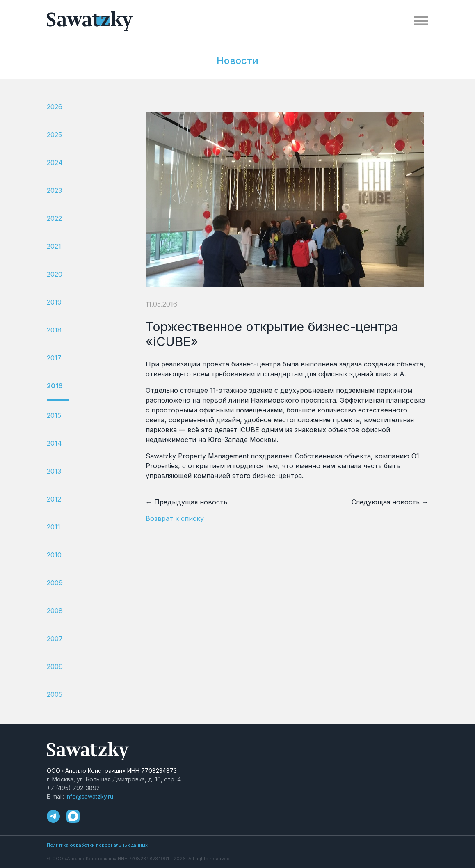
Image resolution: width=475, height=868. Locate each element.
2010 (54, 555)
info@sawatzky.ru (89, 796)
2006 (55, 666)
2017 (54, 358)
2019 (54, 302)
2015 (54, 415)
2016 (55, 386)
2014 (54, 443)
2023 (54, 190)
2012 (54, 499)
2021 (54, 246)
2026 (55, 107)
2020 (55, 274)
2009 (55, 583)
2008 (55, 611)
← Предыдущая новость (186, 502)
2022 (54, 218)
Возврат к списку (175, 518)
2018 (54, 330)
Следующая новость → (390, 502)
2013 (54, 471)
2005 (55, 694)
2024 (55, 163)
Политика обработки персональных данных (97, 845)
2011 (54, 527)
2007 (55, 639)
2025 (54, 135)
